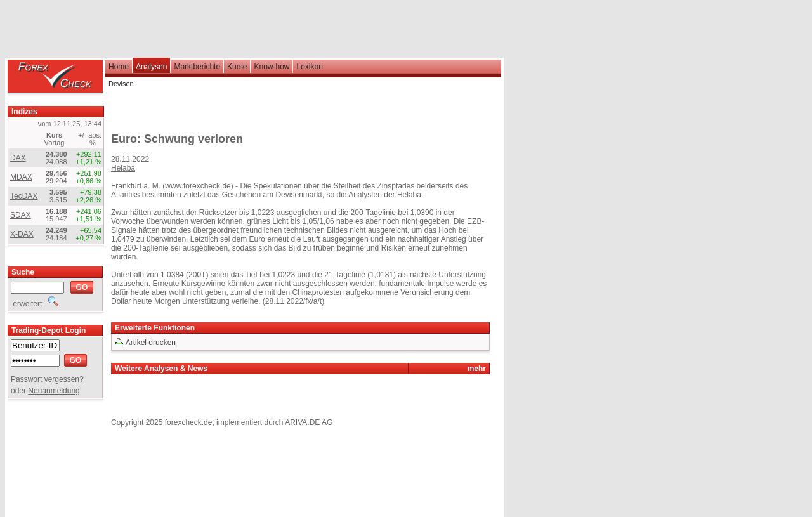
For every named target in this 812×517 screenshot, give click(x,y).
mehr (477, 369)
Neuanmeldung (54, 391)
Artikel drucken (145, 343)
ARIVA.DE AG (309, 422)
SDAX (21, 215)
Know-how (272, 67)
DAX (18, 158)
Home (119, 67)
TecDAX (24, 196)
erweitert (35, 304)
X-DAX (22, 234)
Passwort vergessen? (47, 379)
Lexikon (309, 67)
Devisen (121, 84)
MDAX (21, 177)
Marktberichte (197, 67)
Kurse (237, 67)
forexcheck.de (189, 422)
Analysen (151, 67)
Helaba (123, 168)
